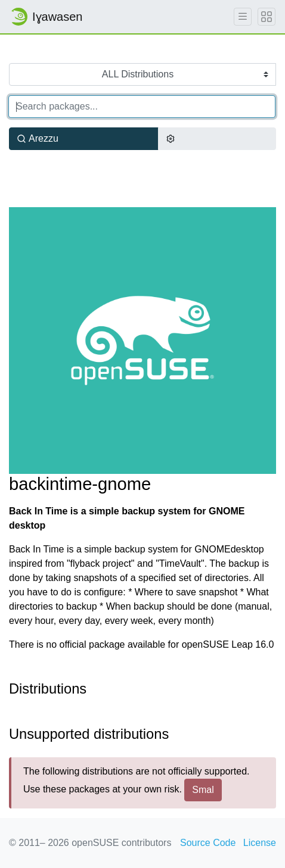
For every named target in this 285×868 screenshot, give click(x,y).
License (260, 843)
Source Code (208, 843)
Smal (203, 790)
